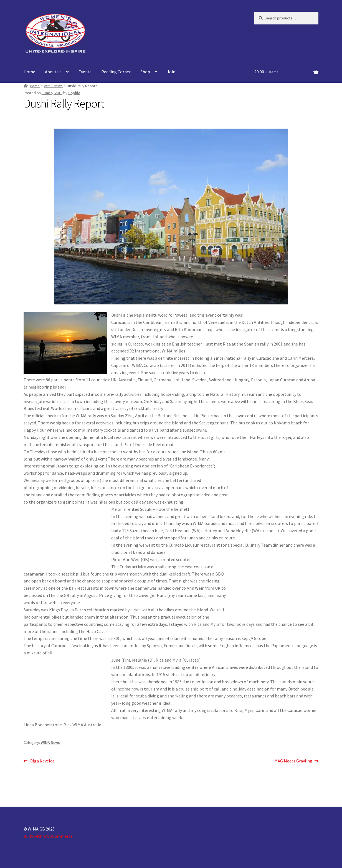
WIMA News (53, 86)
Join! (172, 72)
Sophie (74, 93)
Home (29, 72)
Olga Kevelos (42, 761)
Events (85, 72)
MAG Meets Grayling (293, 761)
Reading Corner (116, 72)
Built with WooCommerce (48, 836)
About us (53, 72)
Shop (145, 72)
